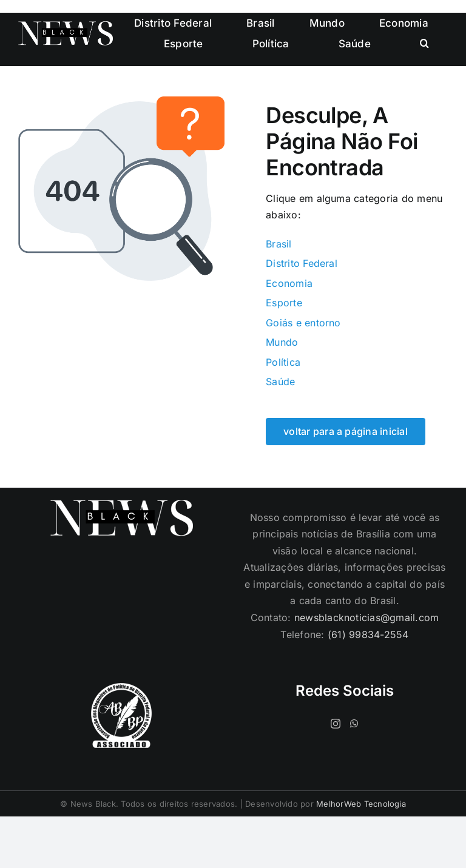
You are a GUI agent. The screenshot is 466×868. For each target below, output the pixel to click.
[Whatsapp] (354, 724)
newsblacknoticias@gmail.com (366, 617)
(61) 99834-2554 (368, 634)
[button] (424, 44)
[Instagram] (336, 724)
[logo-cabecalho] (66, 26)
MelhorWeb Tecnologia (361, 804)
